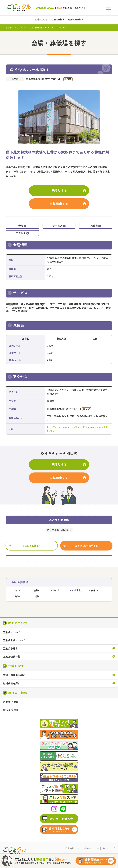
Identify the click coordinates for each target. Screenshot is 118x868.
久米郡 (94, 590)
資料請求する (59, 204)
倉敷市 (37, 590)
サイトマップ (108, 848)
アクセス (22, 233)
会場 (22, 226)
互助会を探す (10, 649)
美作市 (18, 596)
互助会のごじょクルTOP (16, 27)
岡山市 (18, 590)
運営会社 (70, 848)
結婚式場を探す (12, 683)
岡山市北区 (78, 590)
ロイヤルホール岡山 (58, 530)
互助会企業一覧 (12, 657)
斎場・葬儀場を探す (38, 27)
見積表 (96, 226)
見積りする (59, 191)
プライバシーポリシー (88, 848)
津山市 (56, 590)
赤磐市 (37, 596)
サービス (59, 226)
